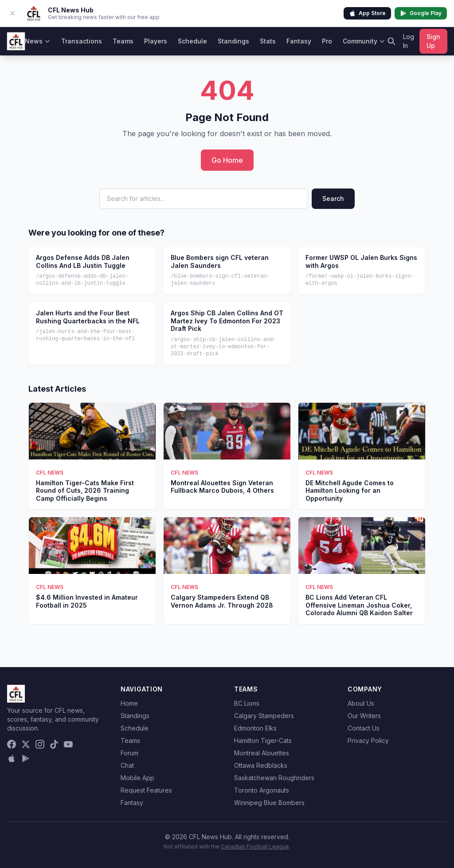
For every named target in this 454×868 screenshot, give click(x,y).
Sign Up (433, 41)
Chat (127, 765)
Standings (233, 41)
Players (156, 41)
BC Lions (247, 703)
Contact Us (364, 728)
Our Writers (364, 716)
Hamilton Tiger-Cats (263, 740)
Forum (129, 753)
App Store (367, 13)
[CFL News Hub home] (16, 41)
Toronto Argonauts (262, 790)
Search (333, 198)
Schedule (192, 41)
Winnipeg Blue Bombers (269, 803)
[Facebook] (12, 744)
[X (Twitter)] (26, 744)
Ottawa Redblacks (261, 765)
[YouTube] (68, 744)
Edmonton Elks (255, 728)
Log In (409, 41)
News (38, 41)
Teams (123, 41)
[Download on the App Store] (12, 758)
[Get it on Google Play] (26, 758)
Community (364, 41)
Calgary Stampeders (264, 716)
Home (129, 703)
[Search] (391, 41)
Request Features (146, 790)
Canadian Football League (255, 846)
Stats (268, 41)
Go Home (227, 160)
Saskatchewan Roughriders (274, 778)
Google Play (421, 13)
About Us (361, 703)
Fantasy (299, 41)
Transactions (82, 41)
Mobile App (137, 778)
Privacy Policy (368, 740)
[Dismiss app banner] (12, 13)
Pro (327, 41)
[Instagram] (40, 744)
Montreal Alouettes (262, 753)
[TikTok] (54, 744)
